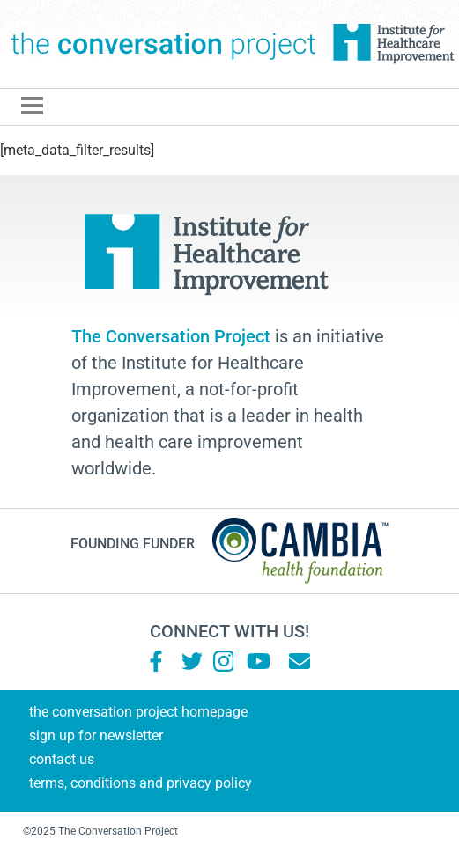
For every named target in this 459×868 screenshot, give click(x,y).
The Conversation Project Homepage (138, 712)
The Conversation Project (163, 44)
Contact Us (62, 759)
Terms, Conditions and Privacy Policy (141, 783)
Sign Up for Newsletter (96, 736)
